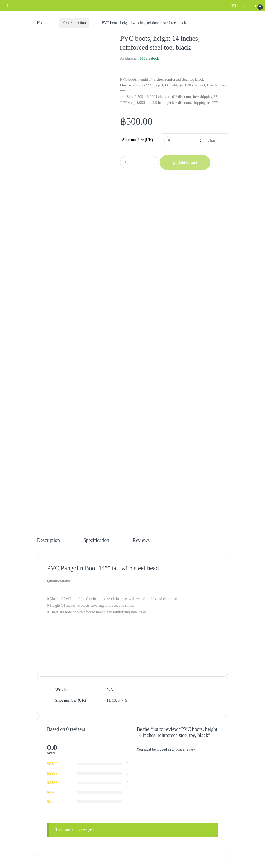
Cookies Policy (54, 750)
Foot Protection (74, 23)
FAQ (46, 742)
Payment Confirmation (60, 716)
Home (42, 23)
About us (50, 789)
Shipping (49, 724)
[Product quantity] (140, 162)
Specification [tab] (96, 226)
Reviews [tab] (141, 226)
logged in (164, 435)
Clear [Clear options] (211, 141)
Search (235, 5)
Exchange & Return (58, 733)
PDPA (47, 759)
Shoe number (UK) (138, 140)
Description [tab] (48, 226)
